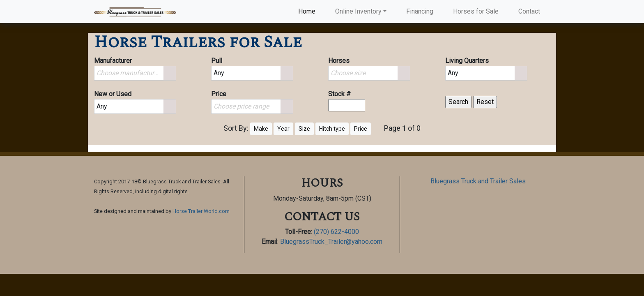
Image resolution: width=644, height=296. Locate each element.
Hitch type (332, 129)
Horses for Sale (476, 11)
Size (304, 129)
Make (261, 129)
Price (361, 129)
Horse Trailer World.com (201, 211)
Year (283, 129)
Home (308, 11)
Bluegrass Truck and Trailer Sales (478, 181)
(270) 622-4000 (336, 232)
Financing (420, 11)
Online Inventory (358, 11)
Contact (529, 11)
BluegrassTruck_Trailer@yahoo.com (331, 242)
